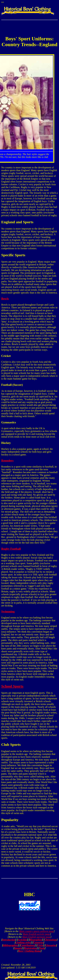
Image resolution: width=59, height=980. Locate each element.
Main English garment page (36, 937)
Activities (22, 940)
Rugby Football (11, 549)
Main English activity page (36, 934)
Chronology (51, 940)
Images (18, 948)
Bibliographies (10, 945)
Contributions (28, 945)
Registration (31, 948)
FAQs (40, 945)
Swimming (8, 611)
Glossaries (51, 945)
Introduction (9, 940)
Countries (38, 943)
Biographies (36, 940)
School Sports (12, 686)
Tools (42, 948)
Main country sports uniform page (36, 931)
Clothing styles (23, 943)
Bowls (5, 299)
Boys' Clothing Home (29, 951)
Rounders (7, 461)
